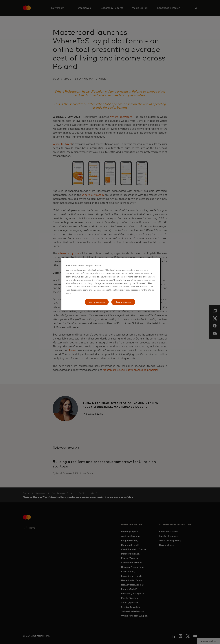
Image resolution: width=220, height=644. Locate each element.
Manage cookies (97, 302)
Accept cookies (123, 302)
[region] (111, 284)
